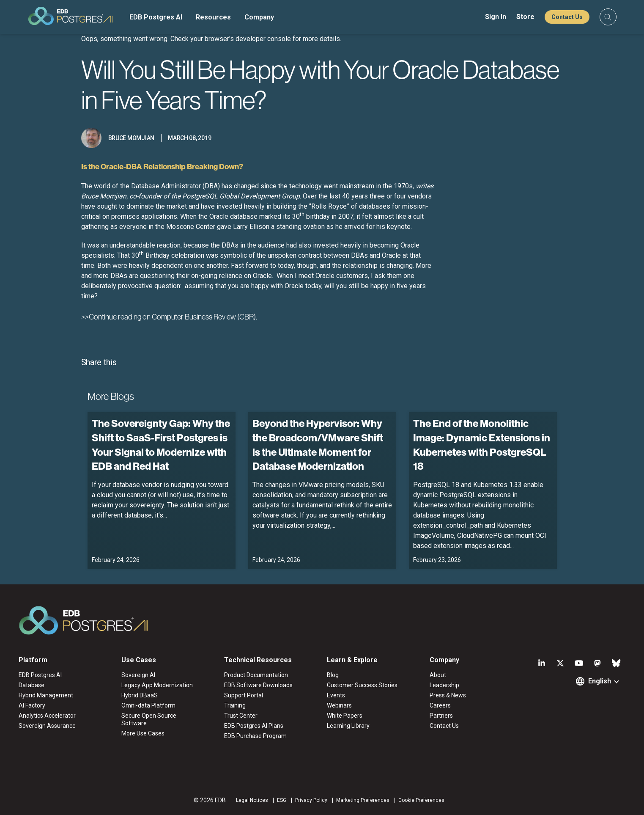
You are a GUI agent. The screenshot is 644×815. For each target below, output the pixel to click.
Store (525, 17)
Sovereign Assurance (47, 726)
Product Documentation (256, 675)
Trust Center (241, 716)
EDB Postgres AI (156, 17)
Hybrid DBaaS (140, 695)
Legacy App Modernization (157, 685)
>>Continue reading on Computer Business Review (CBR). (169, 317)
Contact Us (567, 17)
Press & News (448, 695)
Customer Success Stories (362, 685)
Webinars (339, 705)
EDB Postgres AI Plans (254, 726)
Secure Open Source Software (149, 719)
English (600, 681)
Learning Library (348, 726)
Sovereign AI (138, 675)
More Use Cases (143, 733)
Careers (440, 705)
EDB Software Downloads (258, 685)
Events (336, 695)
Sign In (496, 17)
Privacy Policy (311, 800)
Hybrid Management (46, 695)
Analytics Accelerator (47, 716)
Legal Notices (252, 800)
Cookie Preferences (421, 800)
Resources (213, 17)
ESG (282, 800)
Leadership (444, 685)
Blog (333, 675)
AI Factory (32, 705)
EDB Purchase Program (255, 736)
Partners (441, 716)
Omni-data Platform (148, 705)
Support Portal (244, 695)
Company (259, 17)
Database (32, 685)
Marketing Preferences (363, 800)
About (438, 675)
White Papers (345, 716)
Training (235, 705)
